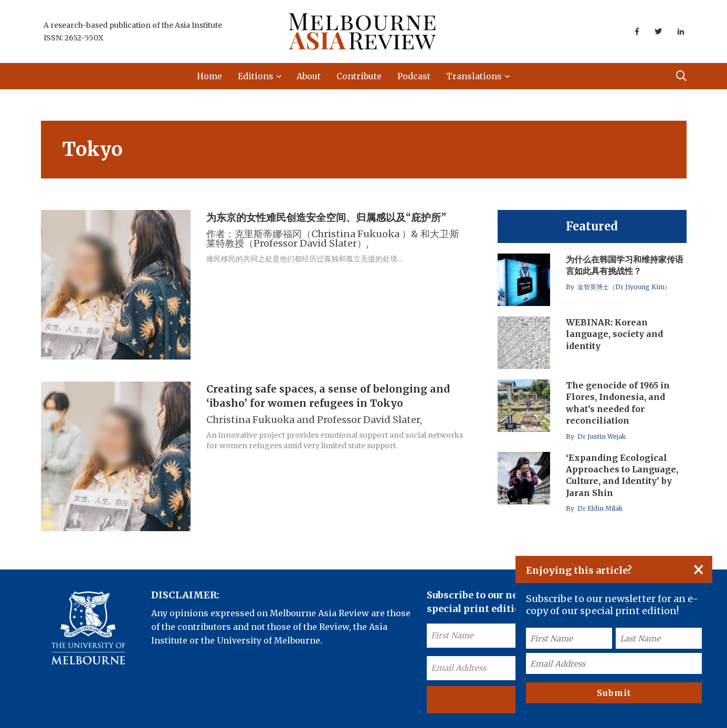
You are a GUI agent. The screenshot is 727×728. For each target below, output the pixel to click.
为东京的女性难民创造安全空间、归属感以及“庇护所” (326, 217)
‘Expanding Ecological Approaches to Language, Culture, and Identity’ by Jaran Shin (622, 475)
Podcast (414, 76)
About (309, 76)
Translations (474, 76)
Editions (256, 76)
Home (209, 76)
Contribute (359, 76)
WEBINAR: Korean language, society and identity (614, 334)
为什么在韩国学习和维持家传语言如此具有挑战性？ (625, 265)
